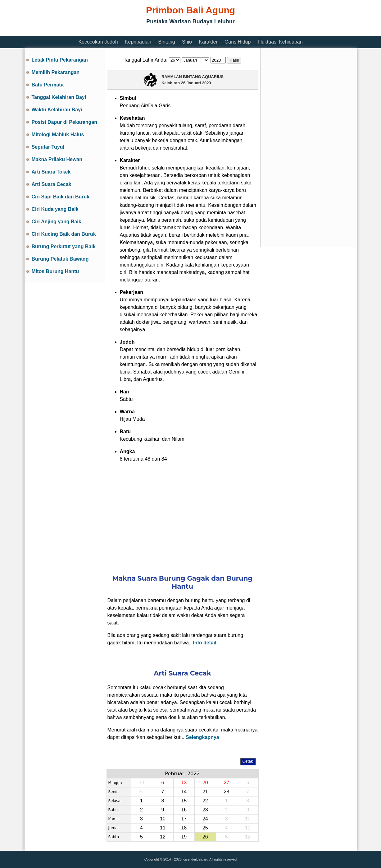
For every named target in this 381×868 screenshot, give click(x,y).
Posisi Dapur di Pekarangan (64, 122)
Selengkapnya (202, 737)
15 (184, 801)
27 (226, 783)
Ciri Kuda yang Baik (55, 209)
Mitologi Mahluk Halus (58, 135)
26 (205, 837)
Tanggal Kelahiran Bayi (59, 97)
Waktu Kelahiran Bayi (57, 110)
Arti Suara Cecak (51, 184)
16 (184, 810)
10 (163, 819)
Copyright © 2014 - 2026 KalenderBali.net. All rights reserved (190, 859)
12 (163, 837)
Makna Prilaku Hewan (57, 159)
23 (205, 810)
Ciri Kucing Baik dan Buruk (63, 234)
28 (226, 792)
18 (184, 828)
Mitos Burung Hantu (55, 271)
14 (184, 792)
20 (205, 783)
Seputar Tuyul (48, 147)
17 (184, 819)
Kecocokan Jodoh (98, 42)
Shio (187, 42)
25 (205, 828)
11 (163, 828)
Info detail (205, 643)
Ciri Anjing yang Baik (56, 222)
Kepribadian (138, 42)
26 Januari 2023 (196, 83)
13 (184, 783)
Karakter (208, 42)
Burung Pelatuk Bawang (60, 259)
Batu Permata (47, 85)
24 (205, 819)
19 (184, 837)
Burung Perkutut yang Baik (63, 246)
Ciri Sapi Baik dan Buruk (60, 197)
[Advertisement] (138, 32)
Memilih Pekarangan (55, 72)
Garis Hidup (238, 42)
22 (205, 801)
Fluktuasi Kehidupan (280, 42)
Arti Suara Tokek (51, 172)
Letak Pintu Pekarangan (59, 60)
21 (205, 792)
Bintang (166, 42)
